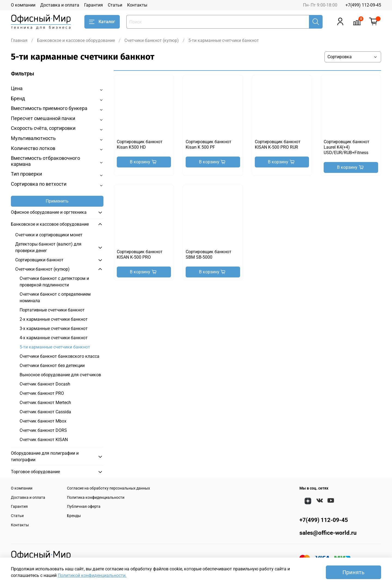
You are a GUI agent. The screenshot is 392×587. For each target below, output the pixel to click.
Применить (57, 201)
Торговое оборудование (35, 472)
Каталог (102, 22)
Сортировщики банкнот (39, 260)
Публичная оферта (84, 507)
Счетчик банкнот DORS (43, 430)
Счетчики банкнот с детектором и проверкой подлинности (54, 282)
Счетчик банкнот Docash (45, 384)
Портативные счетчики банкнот (52, 310)
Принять (353, 572)
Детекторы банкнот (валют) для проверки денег (48, 247)
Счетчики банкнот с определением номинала (55, 297)
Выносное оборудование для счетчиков (60, 375)
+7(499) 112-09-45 (363, 5)
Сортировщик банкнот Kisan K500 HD (140, 144)
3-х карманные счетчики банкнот (54, 328)
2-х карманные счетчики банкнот (54, 319)
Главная (19, 40)
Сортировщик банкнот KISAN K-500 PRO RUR (278, 144)
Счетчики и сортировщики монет (49, 235)
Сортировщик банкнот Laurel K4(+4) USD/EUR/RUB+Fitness (347, 147)
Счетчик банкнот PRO (42, 393)
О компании (23, 5)
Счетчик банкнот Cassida (45, 412)
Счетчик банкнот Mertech (45, 403)
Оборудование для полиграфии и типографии (45, 456)
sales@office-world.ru (328, 533)
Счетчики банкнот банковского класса (59, 356)
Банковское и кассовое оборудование (76, 40)
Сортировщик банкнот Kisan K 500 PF (209, 144)
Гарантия (94, 5)
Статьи (115, 5)
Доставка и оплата (60, 5)
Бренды (74, 516)
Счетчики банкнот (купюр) (152, 40)
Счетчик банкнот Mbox (43, 421)
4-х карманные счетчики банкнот (54, 338)
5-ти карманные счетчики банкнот (55, 347)
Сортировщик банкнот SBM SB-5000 (209, 254)
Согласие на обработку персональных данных (108, 488)
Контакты (137, 5)
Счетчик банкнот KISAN (44, 440)
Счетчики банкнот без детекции (52, 366)
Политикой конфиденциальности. (92, 575)
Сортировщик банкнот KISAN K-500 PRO (140, 254)
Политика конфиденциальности (96, 498)
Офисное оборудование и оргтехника (49, 212)
